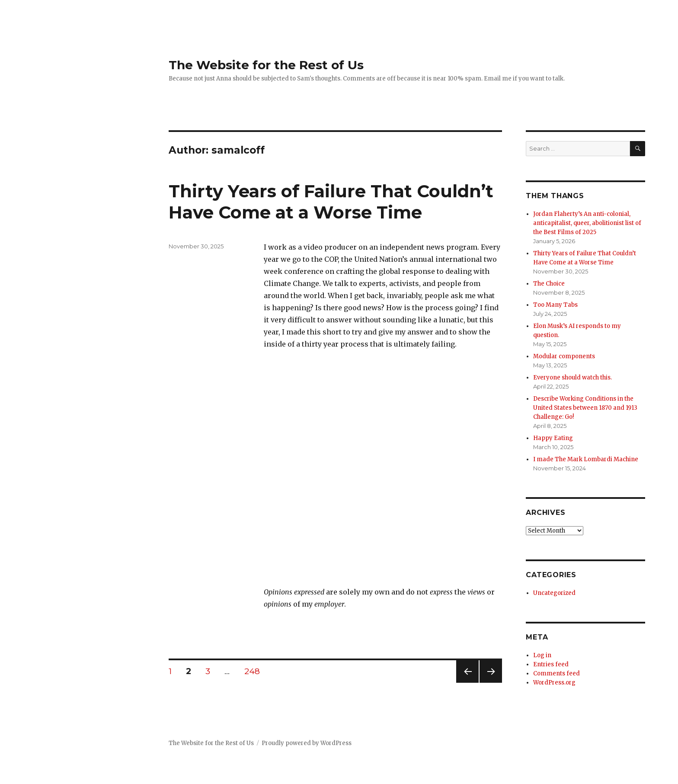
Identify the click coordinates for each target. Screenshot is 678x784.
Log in (542, 655)
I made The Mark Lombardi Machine (586, 459)
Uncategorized (554, 593)
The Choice (549, 284)
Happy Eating (553, 438)
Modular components (564, 356)
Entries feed (551, 664)
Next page (491, 683)
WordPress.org (554, 683)
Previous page (467, 683)
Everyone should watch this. (572, 378)
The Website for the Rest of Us (266, 65)
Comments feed (556, 673)
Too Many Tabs (555, 305)
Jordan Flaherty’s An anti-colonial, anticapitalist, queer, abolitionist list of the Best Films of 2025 (587, 223)
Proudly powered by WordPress (307, 743)
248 (255, 671)
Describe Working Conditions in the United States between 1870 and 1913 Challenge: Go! (585, 408)
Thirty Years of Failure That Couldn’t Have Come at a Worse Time (331, 202)
